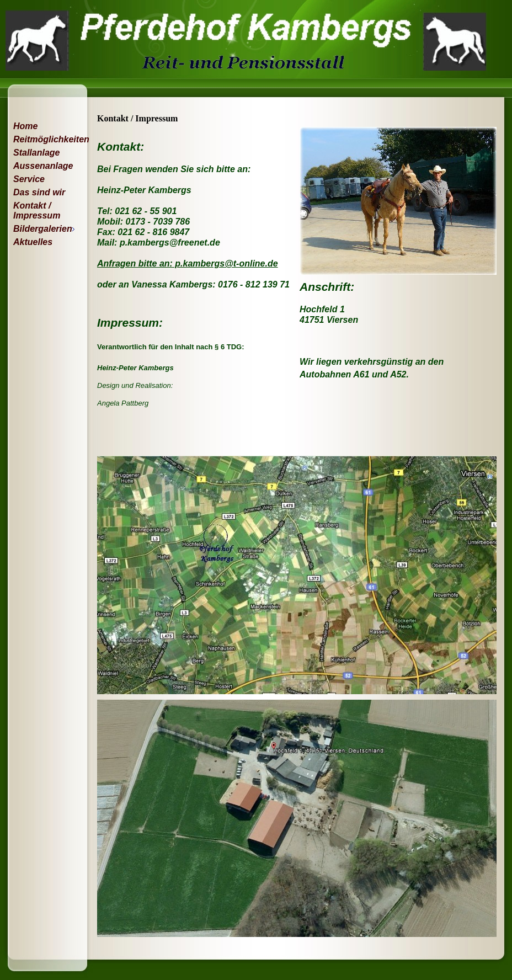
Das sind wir (39, 192)
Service (29, 179)
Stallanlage (36, 153)
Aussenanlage (43, 166)
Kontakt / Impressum (37, 211)
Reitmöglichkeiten (46, 139)
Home (25, 126)
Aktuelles (33, 242)
